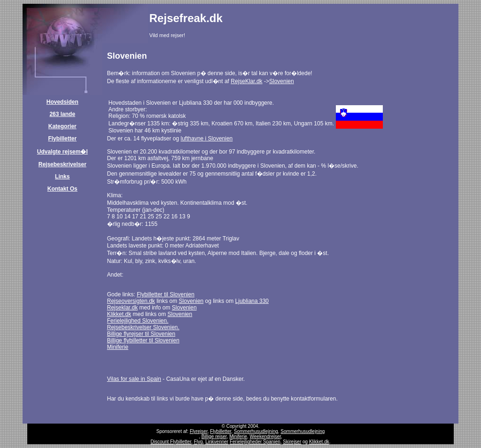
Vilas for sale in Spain (134, 379)
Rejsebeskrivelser (62, 164)
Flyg (198, 442)
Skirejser (292, 442)
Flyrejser (199, 431)
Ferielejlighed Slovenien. (138, 321)
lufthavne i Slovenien (207, 139)
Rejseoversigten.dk (131, 301)
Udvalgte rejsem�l (62, 152)
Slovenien (282, 81)
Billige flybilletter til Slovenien (143, 340)
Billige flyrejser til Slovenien (141, 334)
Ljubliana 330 (252, 301)
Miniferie (118, 347)
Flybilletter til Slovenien (166, 294)
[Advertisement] (347, 28)
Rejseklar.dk (122, 308)
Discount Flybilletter (171, 442)
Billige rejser (214, 436)
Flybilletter (62, 139)
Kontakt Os (62, 189)
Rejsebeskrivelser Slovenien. (143, 327)
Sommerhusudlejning (256, 431)
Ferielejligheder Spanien (255, 442)
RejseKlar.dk (246, 81)
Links (62, 177)
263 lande (62, 114)
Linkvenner (217, 442)
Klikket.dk (119, 314)
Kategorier (62, 126)
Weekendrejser (266, 436)
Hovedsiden (62, 102)
